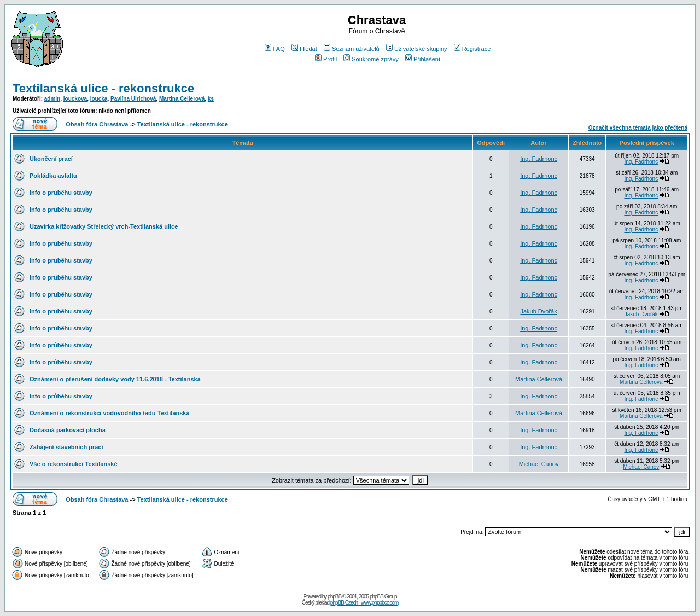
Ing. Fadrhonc (539, 159)
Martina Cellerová (182, 99)
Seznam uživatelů (352, 49)
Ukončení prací (51, 159)
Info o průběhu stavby (61, 193)
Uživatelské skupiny (417, 49)
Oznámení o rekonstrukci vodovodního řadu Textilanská (110, 413)
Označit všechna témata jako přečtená (638, 128)
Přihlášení (423, 59)
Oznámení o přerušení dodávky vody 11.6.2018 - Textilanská (115, 379)
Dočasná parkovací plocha (68, 430)
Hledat (304, 49)
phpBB (334, 597)
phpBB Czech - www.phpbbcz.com (364, 603)
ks (211, 99)
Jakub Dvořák (538, 311)
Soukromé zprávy (371, 59)
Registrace (472, 49)
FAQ (275, 49)
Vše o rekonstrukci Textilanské (74, 464)
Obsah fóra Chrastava (97, 124)
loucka (99, 99)
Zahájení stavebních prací (66, 447)
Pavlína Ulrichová (133, 99)
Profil (326, 59)
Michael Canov (539, 464)
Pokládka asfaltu (53, 176)
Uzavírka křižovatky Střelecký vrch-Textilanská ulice (104, 226)
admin (52, 99)
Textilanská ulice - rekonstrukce (103, 88)
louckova (75, 99)
